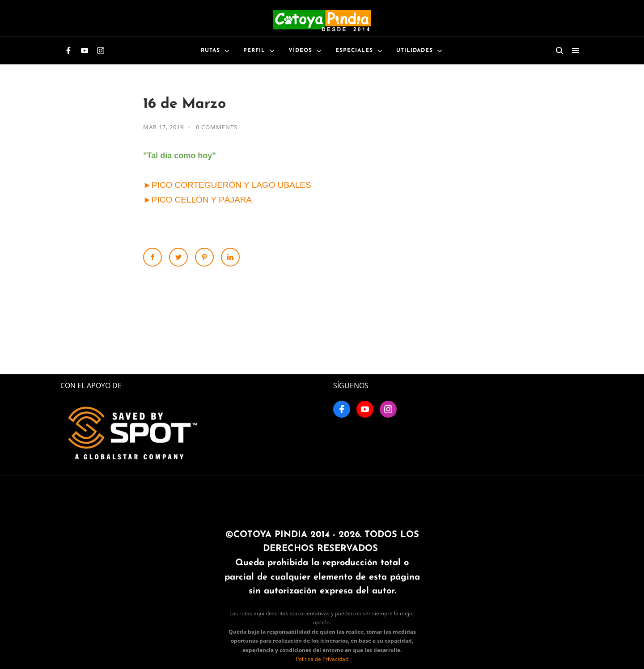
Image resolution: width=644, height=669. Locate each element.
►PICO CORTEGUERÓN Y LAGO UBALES (227, 185)
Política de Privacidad (322, 659)
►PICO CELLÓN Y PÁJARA (197, 200)
